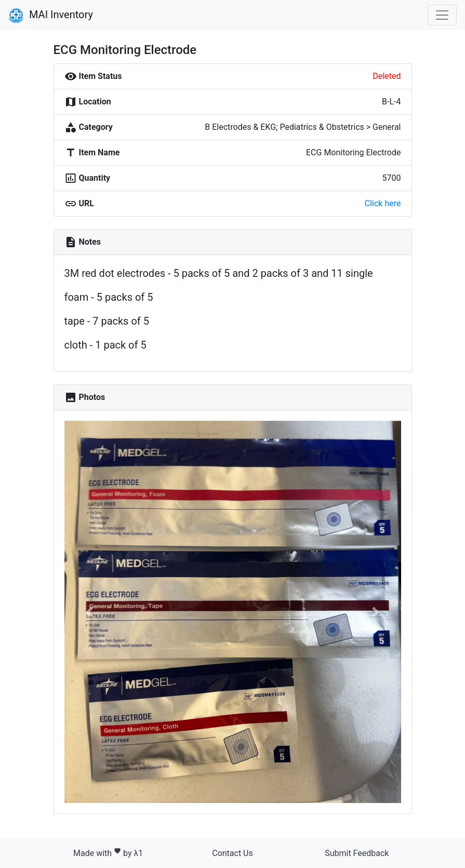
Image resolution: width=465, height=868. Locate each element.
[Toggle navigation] (442, 15)
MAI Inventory (51, 16)
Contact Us (232, 853)
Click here (383, 203)
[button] (90, 612)
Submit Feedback (357, 853)
